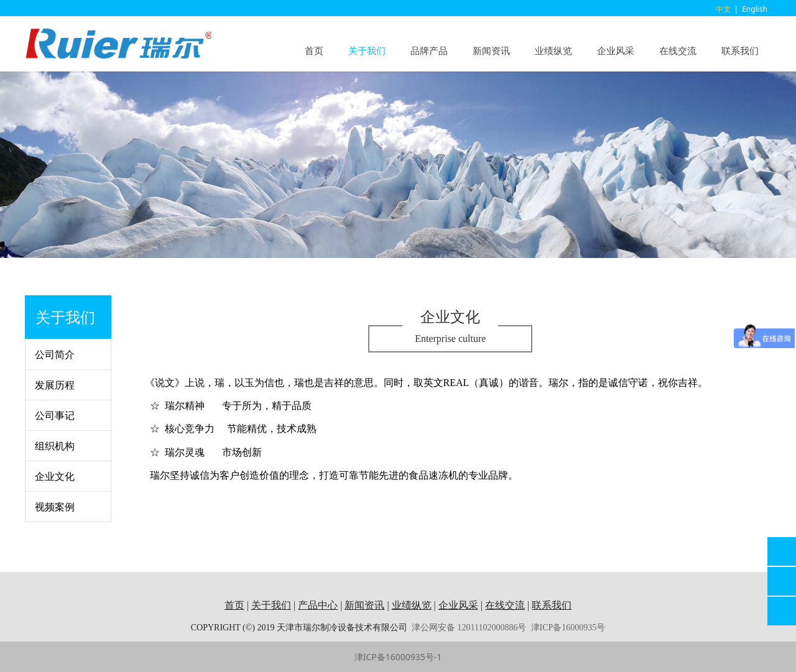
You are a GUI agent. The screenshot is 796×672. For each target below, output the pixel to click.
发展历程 (55, 385)
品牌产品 (429, 50)
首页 (314, 50)
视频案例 (55, 507)
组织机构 (55, 446)
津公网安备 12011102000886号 (469, 628)
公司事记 (55, 415)
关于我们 (367, 50)
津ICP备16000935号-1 (398, 657)
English (755, 9)
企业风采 (616, 50)
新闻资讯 (491, 50)
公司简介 (55, 354)
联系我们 (740, 50)
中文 (723, 9)
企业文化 (55, 476)
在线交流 (678, 50)
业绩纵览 (553, 50)
